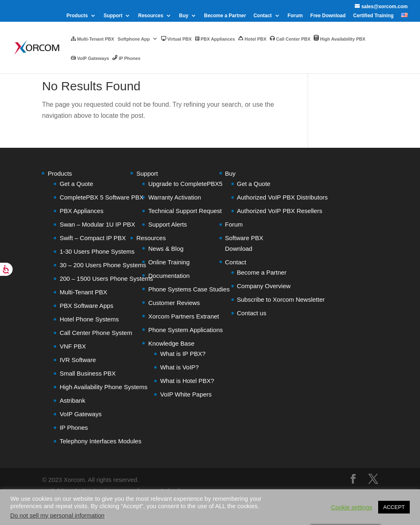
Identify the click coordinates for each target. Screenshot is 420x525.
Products (77, 16)
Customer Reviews (174, 303)
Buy (184, 16)
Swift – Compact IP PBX (92, 238)
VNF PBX (73, 346)
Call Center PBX (290, 39)
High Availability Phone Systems (103, 387)
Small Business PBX (88, 373)
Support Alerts (167, 224)
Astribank (72, 400)
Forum (295, 16)
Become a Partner (225, 16)
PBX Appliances (215, 39)
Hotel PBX (252, 39)
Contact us (252, 313)
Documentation (169, 276)
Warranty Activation (175, 197)
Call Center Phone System (96, 333)
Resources (151, 16)
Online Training (169, 262)
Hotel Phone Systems (89, 319)
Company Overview (264, 286)
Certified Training (373, 16)
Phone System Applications (185, 330)
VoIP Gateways (90, 58)
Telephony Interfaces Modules (100, 441)
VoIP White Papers (186, 394)
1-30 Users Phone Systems (97, 251)
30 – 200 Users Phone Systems (103, 265)
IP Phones (126, 58)
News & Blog (166, 249)
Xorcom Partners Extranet (184, 316)
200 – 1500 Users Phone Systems (106, 279)
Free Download (328, 16)
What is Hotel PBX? (187, 381)
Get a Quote (76, 184)
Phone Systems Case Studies (189, 289)
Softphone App (134, 39)
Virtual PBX (177, 39)
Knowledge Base (171, 343)
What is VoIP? (179, 367)
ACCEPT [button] (394, 507)
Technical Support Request (185, 211)
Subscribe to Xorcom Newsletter (281, 299)
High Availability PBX (340, 38)
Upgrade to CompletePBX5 (185, 184)
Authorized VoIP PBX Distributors (283, 197)
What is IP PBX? (183, 354)
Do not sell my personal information (57, 516)
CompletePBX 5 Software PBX (101, 197)
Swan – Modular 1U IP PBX (97, 224)
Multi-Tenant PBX (92, 39)
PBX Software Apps (86, 306)
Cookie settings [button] (352, 507)
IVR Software (78, 360)
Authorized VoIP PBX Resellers (280, 211)
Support (113, 16)
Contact (263, 16)
